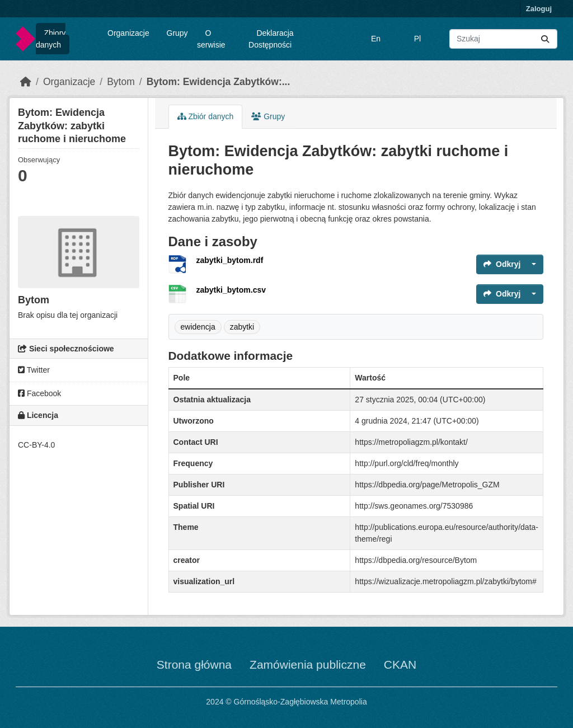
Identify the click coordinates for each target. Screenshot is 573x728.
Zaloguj (539, 9)
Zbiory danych (51, 39)
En (376, 39)
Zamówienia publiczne (308, 664)
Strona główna (194, 664)
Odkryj (502, 264)
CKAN (400, 664)
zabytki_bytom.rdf (230, 260)
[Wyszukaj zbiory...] (503, 39)
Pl (417, 39)
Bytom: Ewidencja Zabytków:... (219, 82)
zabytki (242, 327)
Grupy (177, 33)
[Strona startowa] (26, 82)
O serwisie (211, 39)
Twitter (34, 370)
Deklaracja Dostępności (271, 39)
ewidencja (198, 327)
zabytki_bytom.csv (231, 290)
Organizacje (128, 33)
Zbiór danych (206, 116)
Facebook (39, 393)
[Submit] (545, 39)
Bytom (121, 82)
